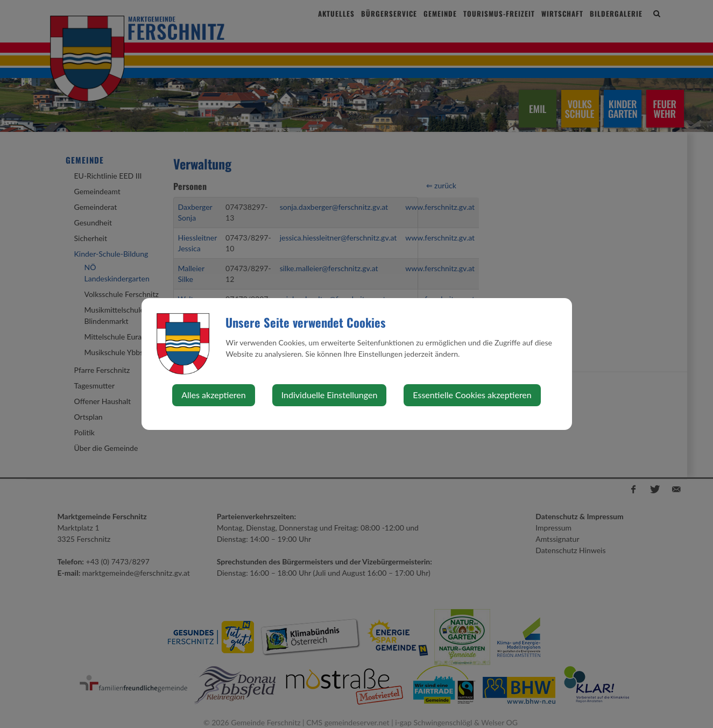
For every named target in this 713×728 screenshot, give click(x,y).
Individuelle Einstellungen (330, 395)
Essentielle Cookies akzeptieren (472, 395)
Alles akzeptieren (213, 395)
